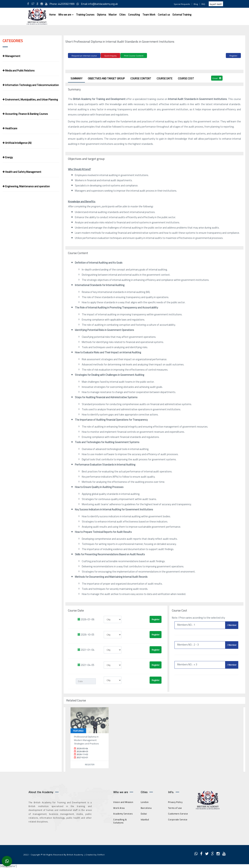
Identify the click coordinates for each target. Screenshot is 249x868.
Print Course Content (134, 56)
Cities (122, 15)
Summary (76, 78)
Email (217, 78)
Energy (8, 157)
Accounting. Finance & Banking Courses (25, 114)
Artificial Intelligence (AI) (17, 143)
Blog (196, 4)
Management (11, 56)
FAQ (203, 4)
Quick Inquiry (110, 56)
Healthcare (10, 128)
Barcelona (146, 807)
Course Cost (186, 78)
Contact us (164, 15)
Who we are (66, 15)
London (145, 802)
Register (233, 56)
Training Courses (85, 15)
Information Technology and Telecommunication (31, 85)
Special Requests (182, 4)
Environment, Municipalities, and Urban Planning (30, 100)
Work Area (119, 807)
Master (113, 15)
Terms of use (175, 807)
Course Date (165, 78)
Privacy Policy (175, 802)
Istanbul (145, 819)
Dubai (144, 813)
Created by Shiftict (95, 854)
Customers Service (178, 813)
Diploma (102, 15)
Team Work (149, 15)
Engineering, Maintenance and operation (26, 186)
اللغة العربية (216, 4)
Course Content (141, 78)
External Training (182, 15)
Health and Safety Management (22, 172)
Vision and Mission (123, 802)
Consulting (134, 15)
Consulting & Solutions (120, 821)
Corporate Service (178, 819)
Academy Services (123, 813)
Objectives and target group (106, 78)
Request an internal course (84, 56)
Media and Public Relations (19, 71)
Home (52, 15)
